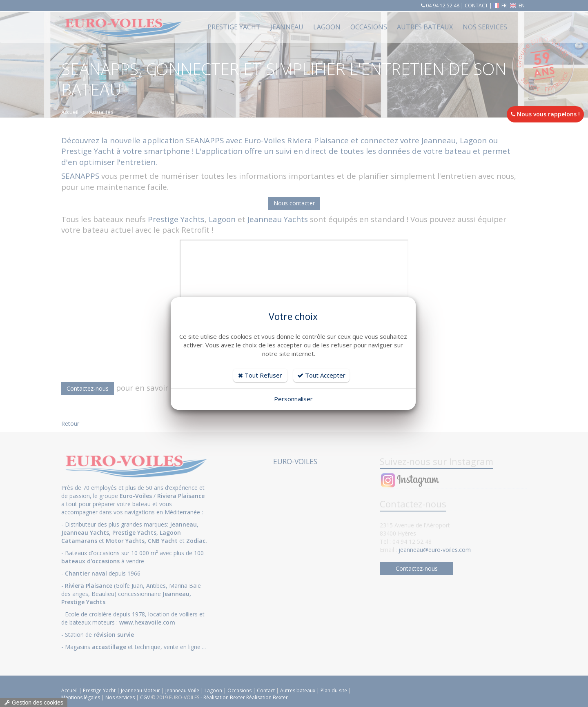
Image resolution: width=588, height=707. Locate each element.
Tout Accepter (321, 375)
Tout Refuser (260, 375)
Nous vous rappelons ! (545, 114)
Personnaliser (293, 399)
